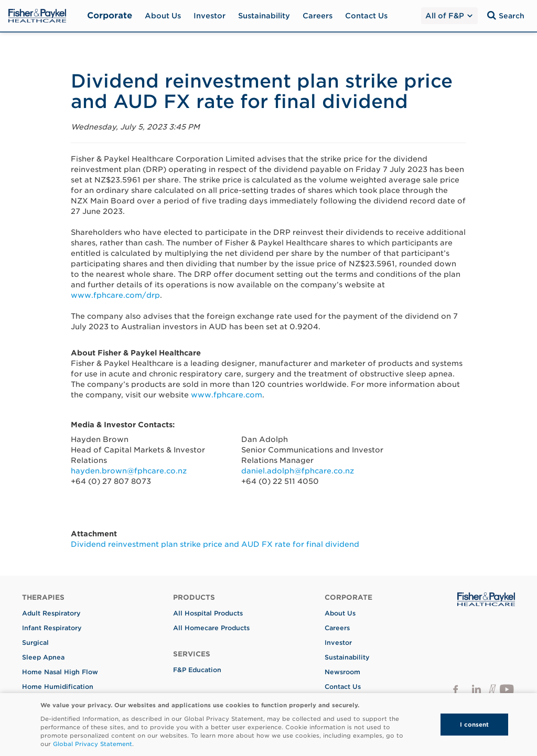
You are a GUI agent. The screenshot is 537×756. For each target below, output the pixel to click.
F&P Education (197, 670)
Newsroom (342, 672)
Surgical (35, 642)
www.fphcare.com (227, 395)
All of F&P (449, 16)
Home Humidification (58, 687)
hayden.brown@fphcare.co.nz (129, 471)
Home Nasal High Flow (60, 672)
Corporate (110, 15)
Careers (318, 16)
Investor (210, 16)
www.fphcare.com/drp (115, 295)
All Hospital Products (208, 613)
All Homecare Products (211, 628)
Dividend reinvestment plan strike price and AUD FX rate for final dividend (215, 544)
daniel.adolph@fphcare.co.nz (298, 471)
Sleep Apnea (43, 657)
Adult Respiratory (51, 613)
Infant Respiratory (52, 628)
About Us (163, 16)
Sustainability (264, 16)
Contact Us (366, 16)
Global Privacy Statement (93, 744)
